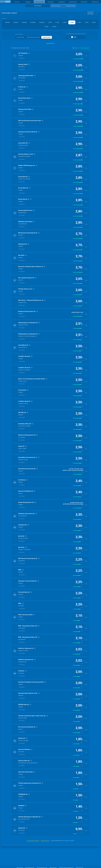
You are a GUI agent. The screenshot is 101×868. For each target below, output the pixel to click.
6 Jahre (79, 22)
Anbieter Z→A (75, 48)
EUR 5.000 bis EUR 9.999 (33, 37)
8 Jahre (94, 22)
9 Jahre (46, 27)
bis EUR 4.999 (20, 37)
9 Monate (24, 22)
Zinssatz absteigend (85, 48)
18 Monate (42, 22)
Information (38, 6)
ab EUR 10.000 (47, 37)
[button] (50, 56)
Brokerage (50, 2)
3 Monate (8, 22)
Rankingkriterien (45, 841)
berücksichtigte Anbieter (33, 841)
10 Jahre (54, 27)
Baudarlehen (95, 2)
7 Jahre (87, 22)
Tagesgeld (28, 2)
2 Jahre (50, 22)
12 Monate (33, 22)
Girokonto (17, 2)
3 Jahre (57, 22)
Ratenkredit (84, 2)
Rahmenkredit (73, 2)
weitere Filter (50, 43)
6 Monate (16, 22)
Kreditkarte (62, 2)
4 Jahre (65, 22)
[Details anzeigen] (86, 56)
